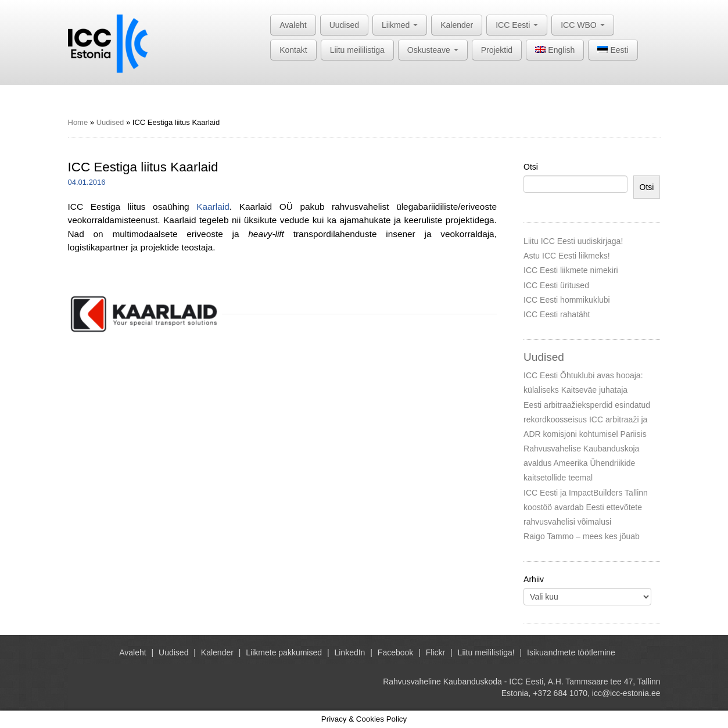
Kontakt (293, 50)
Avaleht (293, 25)
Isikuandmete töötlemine (571, 652)
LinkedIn (349, 652)
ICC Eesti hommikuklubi (567, 300)
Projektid (497, 50)
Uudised (344, 25)
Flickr (435, 652)
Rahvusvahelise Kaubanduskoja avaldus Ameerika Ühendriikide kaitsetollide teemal (581, 463)
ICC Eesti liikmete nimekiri (571, 270)
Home (78, 122)
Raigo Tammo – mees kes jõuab (582, 536)
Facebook (395, 652)
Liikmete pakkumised (284, 652)
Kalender (457, 25)
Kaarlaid (213, 207)
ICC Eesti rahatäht (557, 314)
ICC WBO (582, 25)
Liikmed (400, 25)
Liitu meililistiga (357, 50)
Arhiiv (534, 579)
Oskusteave (433, 50)
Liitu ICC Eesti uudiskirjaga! (573, 241)
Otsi (531, 167)
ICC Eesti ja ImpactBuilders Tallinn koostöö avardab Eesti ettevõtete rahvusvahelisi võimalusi (586, 507)
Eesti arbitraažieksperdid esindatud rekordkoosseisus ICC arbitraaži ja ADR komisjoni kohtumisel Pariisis (587, 419)
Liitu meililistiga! (486, 652)
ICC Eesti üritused (556, 285)
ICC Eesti (517, 25)
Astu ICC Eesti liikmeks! (567, 256)
